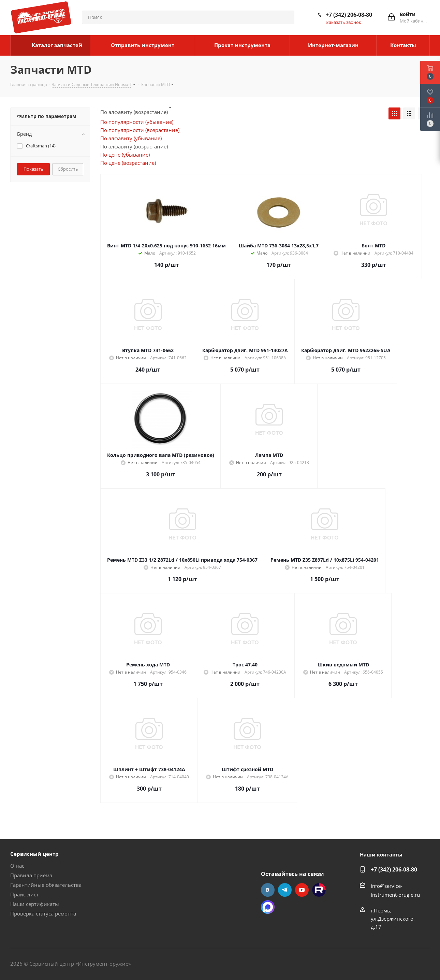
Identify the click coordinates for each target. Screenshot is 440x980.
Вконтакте (268, 890)
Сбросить (68, 169)
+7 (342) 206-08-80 (349, 15)
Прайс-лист (24, 894)
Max (268, 907)
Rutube (319, 890)
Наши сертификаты (35, 904)
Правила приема (31, 875)
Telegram (285, 890)
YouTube (302, 890)
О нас (17, 866)
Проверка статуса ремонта (43, 913)
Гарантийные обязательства (46, 885)
